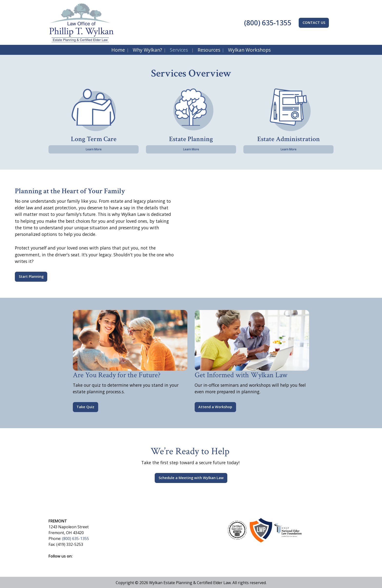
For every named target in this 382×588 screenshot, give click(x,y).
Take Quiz (85, 407)
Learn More (94, 149)
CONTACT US (314, 23)
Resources (209, 50)
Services (179, 50)
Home (118, 50)
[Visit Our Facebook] (52, 562)
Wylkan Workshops (249, 50)
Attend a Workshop (215, 407)
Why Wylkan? (147, 50)
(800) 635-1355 (267, 23)
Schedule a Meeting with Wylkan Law (191, 478)
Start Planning (31, 276)
